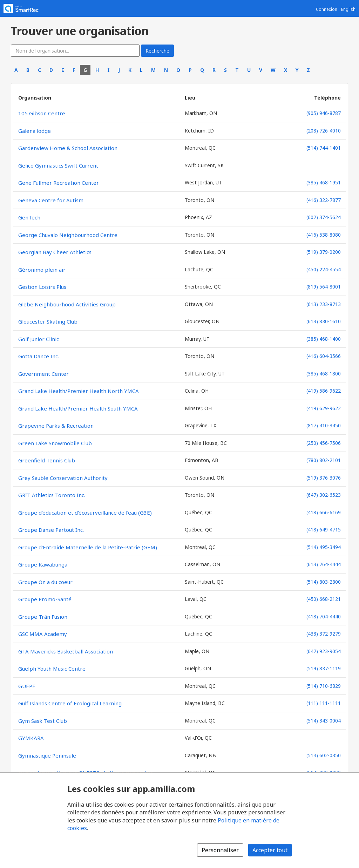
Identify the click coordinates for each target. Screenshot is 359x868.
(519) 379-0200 (324, 252)
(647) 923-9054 (324, 651)
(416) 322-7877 (324, 200)
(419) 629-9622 (324, 408)
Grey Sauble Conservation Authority (63, 478)
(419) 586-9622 (324, 391)
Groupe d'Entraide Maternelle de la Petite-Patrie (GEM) (88, 547)
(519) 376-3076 (324, 478)
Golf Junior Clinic (39, 339)
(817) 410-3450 (324, 425)
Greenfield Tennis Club (47, 460)
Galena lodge (35, 131)
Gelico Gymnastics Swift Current (58, 165)
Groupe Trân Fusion (43, 617)
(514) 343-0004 (324, 721)
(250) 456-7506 (324, 443)
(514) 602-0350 (324, 755)
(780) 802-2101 (324, 460)
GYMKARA (31, 738)
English (348, 9)
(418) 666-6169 (324, 512)
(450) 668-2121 (324, 599)
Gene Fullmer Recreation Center (59, 183)
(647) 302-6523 (324, 495)
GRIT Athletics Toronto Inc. (52, 495)
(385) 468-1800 (324, 374)
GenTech (29, 217)
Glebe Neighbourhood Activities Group (67, 304)
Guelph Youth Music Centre (52, 669)
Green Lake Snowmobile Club (55, 443)
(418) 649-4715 (324, 530)
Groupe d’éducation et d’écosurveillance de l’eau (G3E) (85, 513)
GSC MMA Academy (43, 634)
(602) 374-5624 (324, 217)
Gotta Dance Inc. (39, 356)
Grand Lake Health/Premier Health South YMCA (78, 408)
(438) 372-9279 (324, 634)
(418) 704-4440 (324, 616)
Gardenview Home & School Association (68, 148)
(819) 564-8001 (324, 287)
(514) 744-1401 (324, 148)
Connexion (327, 9)
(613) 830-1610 (324, 321)
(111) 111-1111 (324, 703)
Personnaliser (220, 850)
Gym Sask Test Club (43, 721)
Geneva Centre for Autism (51, 200)
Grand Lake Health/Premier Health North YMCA (79, 391)
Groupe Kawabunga (43, 564)
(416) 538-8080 (324, 235)
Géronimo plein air (42, 270)
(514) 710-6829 (324, 686)
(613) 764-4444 (324, 564)
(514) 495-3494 (324, 547)
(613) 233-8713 (324, 304)
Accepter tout (270, 850)
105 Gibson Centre (42, 113)
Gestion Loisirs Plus (42, 287)
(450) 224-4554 (324, 269)
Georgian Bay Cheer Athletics (55, 252)
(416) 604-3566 (324, 356)
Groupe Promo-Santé (45, 599)
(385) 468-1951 (324, 182)
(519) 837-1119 (324, 668)
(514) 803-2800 (324, 582)
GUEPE (27, 686)
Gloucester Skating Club (48, 321)
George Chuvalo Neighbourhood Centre (68, 235)
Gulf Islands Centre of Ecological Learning (70, 703)
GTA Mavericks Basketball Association (66, 651)
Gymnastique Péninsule (47, 755)
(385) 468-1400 (324, 339)
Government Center (43, 374)
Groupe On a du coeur (45, 582)
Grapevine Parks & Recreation (56, 426)
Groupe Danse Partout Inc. (51, 530)
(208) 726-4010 (324, 131)
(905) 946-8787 (324, 113)
